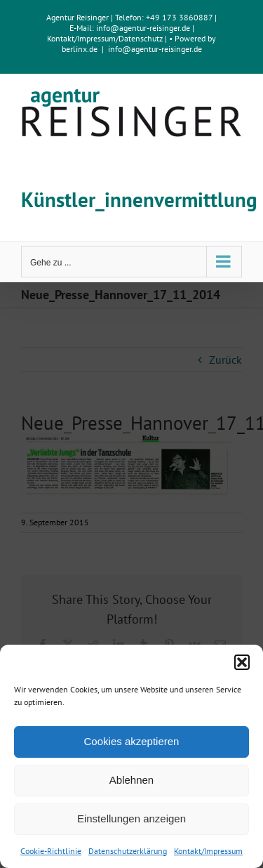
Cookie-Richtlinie (51, 851)
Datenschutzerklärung (128, 851)
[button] (242, 662)
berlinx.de (80, 49)
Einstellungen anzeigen (131, 818)
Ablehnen (131, 780)
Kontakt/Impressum (208, 851)
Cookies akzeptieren (132, 741)
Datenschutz (141, 38)
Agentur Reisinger (77, 17)
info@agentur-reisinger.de (144, 28)
